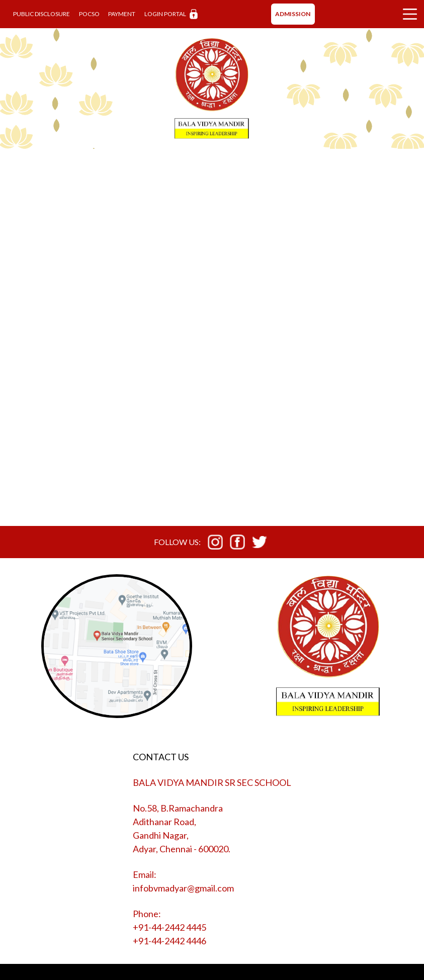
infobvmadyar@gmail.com (183, 888)
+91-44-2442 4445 (169, 927)
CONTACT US (161, 757)
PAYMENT (122, 14)
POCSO (89, 14)
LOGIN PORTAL (171, 14)
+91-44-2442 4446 (169, 941)
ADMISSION (293, 14)
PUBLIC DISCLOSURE (41, 14)
